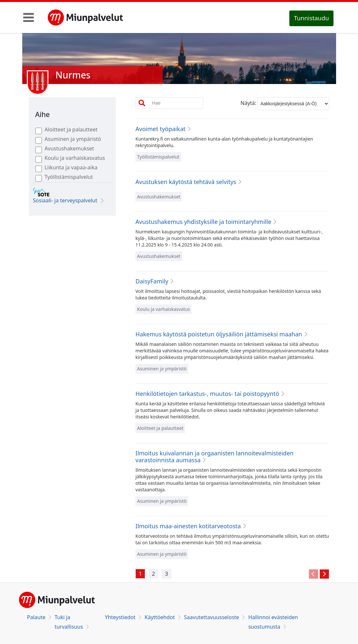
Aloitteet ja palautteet (71, 129)
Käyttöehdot (160, 617)
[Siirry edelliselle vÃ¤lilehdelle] (314, 574)
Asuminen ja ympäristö (73, 139)
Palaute (36, 617)
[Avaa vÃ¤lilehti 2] (153, 574)
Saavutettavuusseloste (212, 617)
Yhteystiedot (120, 617)
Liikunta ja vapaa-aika (71, 167)
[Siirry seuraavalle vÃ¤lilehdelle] (324, 574)
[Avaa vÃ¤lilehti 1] (140, 574)
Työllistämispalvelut (69, 177)
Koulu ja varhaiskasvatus (75, 158)
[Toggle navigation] (29, 17)
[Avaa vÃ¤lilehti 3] (166, 574)
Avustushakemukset (69, 148)
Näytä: (248, 103)
